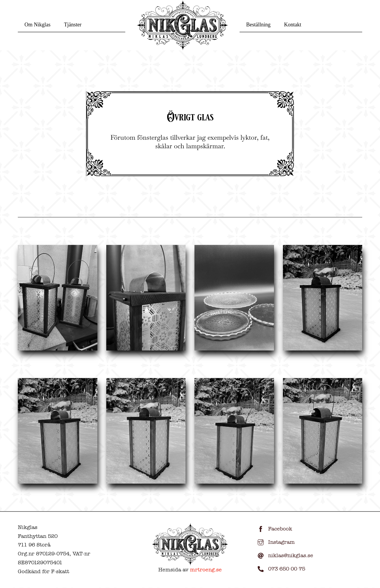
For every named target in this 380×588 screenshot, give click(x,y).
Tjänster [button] (73, 25)
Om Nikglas (38, 25)
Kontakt (293, 25)
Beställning (258, 25)
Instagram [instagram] (275, 542)
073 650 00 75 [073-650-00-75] (280, 569)
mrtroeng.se (206, 570)
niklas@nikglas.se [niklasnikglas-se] (284, 556)
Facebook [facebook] (273, 529)
